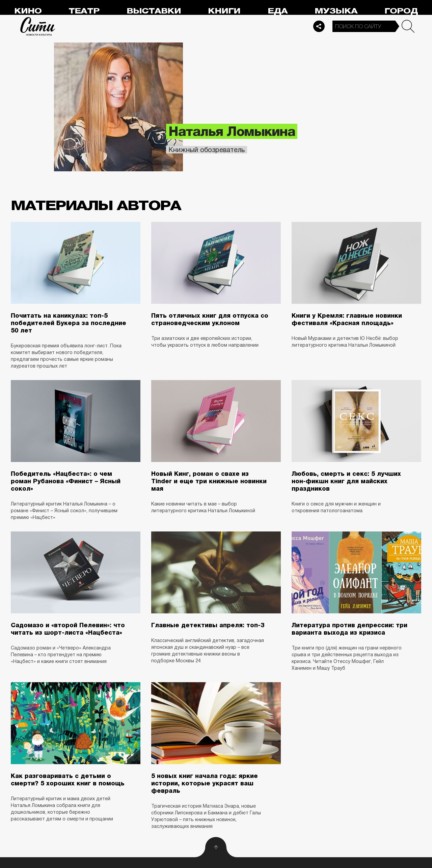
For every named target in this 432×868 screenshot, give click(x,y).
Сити (38, 26)
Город (401, 11)
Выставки (154, 11)
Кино (28, 11)
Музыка (336, 11)
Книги (224, 11)
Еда (278, 11)
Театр (84, 11)
